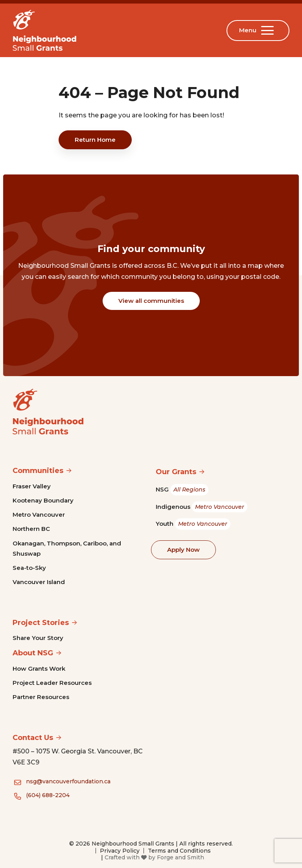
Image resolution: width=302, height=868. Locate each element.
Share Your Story (38, 638)
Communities (38, 471)
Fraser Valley (32, 486)
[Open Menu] (269, 30)
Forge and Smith (180, 857)
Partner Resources (41, 697)
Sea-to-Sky (29, 568)
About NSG (33, 653)
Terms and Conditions (179, 851)
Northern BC (31, 529)
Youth (193, 524)
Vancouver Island (39, 582)
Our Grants (176, 472)
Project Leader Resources (52, 683)
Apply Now (183, 550)
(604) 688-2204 (48, 795)
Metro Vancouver (39, 515)
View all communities (151, 301)
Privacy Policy (120, 851)
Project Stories (41, 623)
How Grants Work (39, 669)
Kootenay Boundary (43, 500)
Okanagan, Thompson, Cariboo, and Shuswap (67, 548)
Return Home (95, 140)
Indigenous (202, 507)
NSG (182, 490)
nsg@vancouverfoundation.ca (68, 781)
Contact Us (33, 738)
